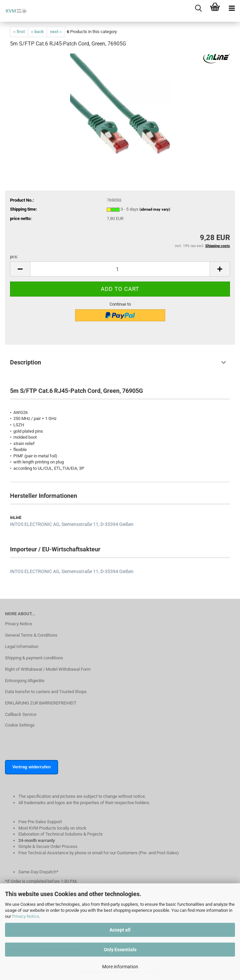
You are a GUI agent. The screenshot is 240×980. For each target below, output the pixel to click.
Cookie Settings (20, 725)
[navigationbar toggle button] (232, 8)
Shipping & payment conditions (34, 658)
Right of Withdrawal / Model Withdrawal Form (48, 669)
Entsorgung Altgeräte (25, 681)
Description (26, 362)
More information (120, 967)
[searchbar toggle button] (198, 8)
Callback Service (21, 714)
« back (37, 32)
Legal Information (22, 646)
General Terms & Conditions (31, 635)
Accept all (120, 930)
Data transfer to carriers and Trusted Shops (46, 692)
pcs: (14, 257)
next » (56, 32)
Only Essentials (120, 950)
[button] (20, 269)
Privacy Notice (26, 916)
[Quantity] (120, 269)
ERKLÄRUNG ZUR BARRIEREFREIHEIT (41, 703)
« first (19, 32)
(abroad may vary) (155, 209)
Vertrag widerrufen (32, 767)
